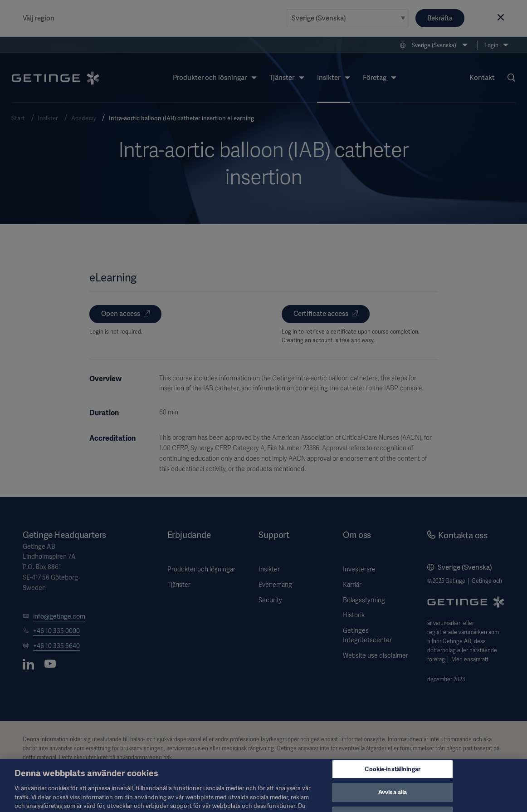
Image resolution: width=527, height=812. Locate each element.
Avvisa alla (393, 800)
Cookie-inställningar (393, 776)
